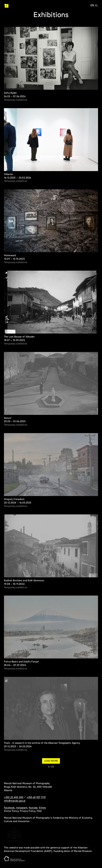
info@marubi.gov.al (15, 801)
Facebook (9, 807)
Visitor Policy (11, 811)
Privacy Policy (27, 811)
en (92, 5)
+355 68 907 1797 (36, 797)
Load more (51, 761)
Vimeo (42, 807)
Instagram (22, 807)
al (96, 5)
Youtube (33, 807)
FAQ (39, 811)
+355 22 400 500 (14, 797)
